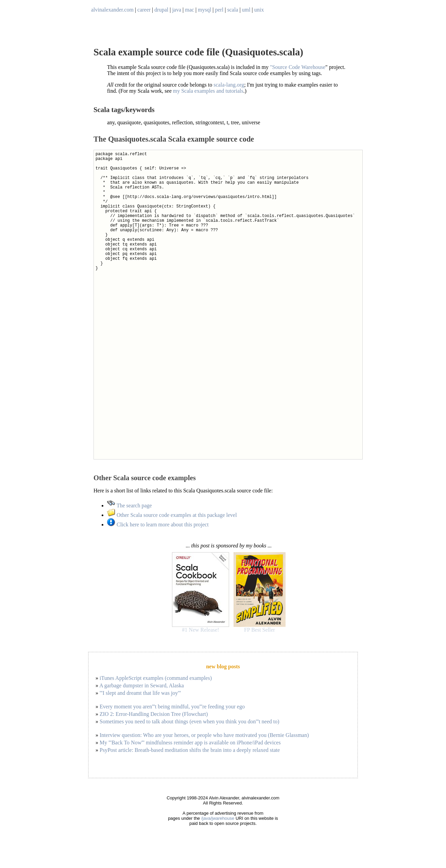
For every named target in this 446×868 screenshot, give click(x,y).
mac (190, 10)
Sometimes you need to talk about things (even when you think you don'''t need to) (190, 721)
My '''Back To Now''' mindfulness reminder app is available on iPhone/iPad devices (190, 743)
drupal (161, 10)
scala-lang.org (229, 85)
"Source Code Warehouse (298, 67)
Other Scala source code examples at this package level (172, 515)
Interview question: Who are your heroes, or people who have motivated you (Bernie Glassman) (204, 735)
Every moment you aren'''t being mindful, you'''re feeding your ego (172, 707)
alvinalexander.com (112, 10)
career (144, 10)
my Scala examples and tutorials (208, 91)
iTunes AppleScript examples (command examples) (156, 678)
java (177, 10)
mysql (204, 10)
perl (219, 10)
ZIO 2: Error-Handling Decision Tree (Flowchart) (154, 714)
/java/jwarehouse (218, 818)
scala (233, 10)
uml (246, 10)
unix (259, 10)
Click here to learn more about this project (158, 525)
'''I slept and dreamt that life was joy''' (140, 693)
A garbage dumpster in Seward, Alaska (142, 685)
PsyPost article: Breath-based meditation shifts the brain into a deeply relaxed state (190, 750)
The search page (130, 505)
